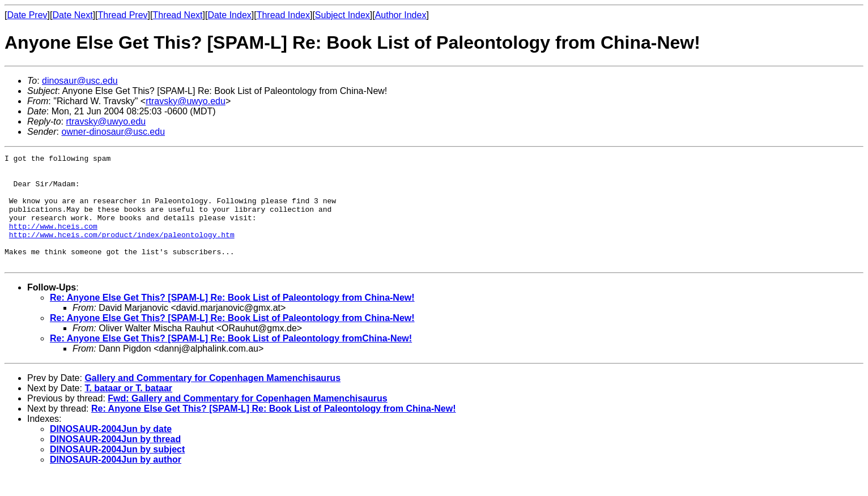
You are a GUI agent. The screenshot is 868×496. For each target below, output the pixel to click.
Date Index (229, 15)
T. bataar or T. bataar (128, 410)
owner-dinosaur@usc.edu (113, 132)
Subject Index (342, 15)
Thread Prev (123, 15)
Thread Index (283, 15)
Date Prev (27, 15)
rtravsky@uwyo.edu (186, 101)
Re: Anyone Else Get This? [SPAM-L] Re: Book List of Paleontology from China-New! (232, 320)
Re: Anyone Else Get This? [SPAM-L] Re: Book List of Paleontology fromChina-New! (231, 360)
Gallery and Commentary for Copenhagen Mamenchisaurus (212, 400)
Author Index (401, 15)
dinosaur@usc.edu (80, 81)
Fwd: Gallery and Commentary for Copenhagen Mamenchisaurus (247, 420)
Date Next (72, 15)
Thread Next (177, 15)
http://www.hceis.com (53, 241)
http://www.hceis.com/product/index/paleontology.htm (122, 251)
